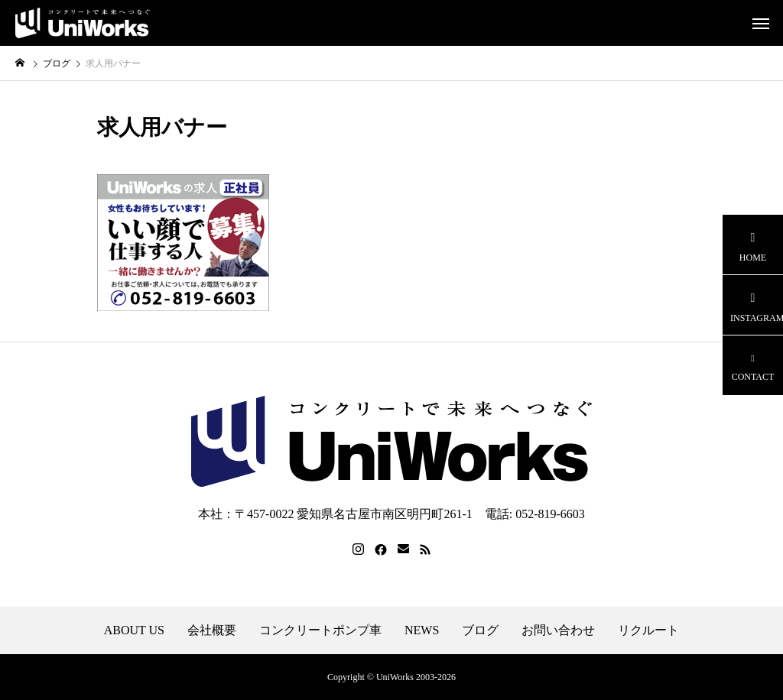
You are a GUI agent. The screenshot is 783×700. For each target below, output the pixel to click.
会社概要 (212, 630)
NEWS (422, 630)
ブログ (480, 630)
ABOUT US (134, 630)
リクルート (648, 630)
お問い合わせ (558, 630)
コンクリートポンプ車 (320, 630)
